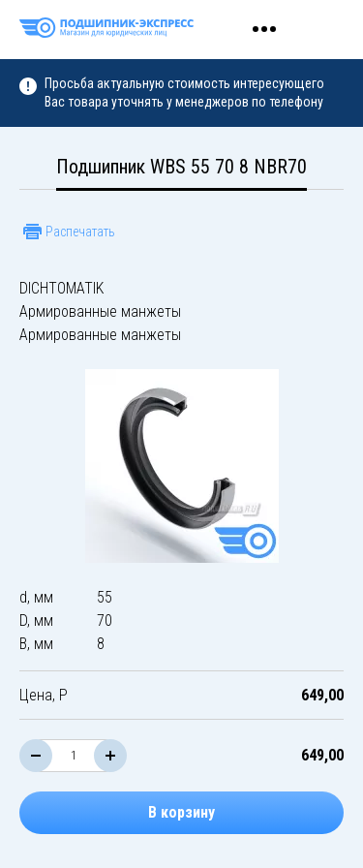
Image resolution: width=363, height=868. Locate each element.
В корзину (181, 812)
